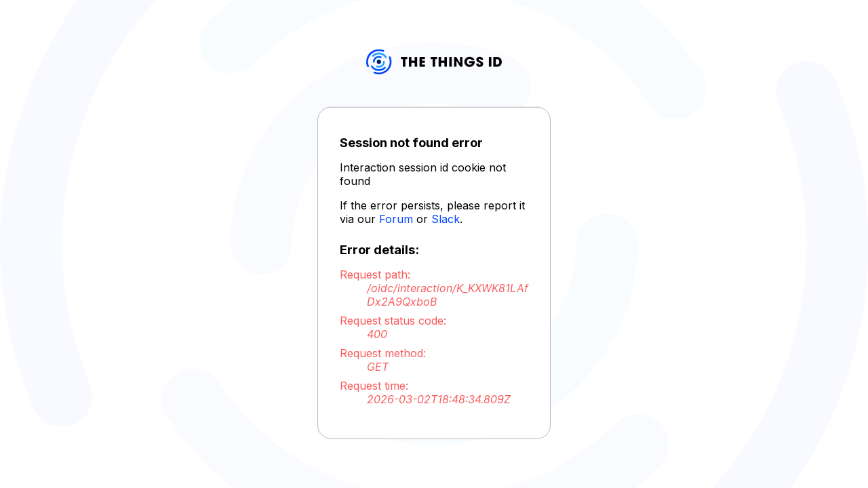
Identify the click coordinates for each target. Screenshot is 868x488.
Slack (446, 219)
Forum (396, 219)
